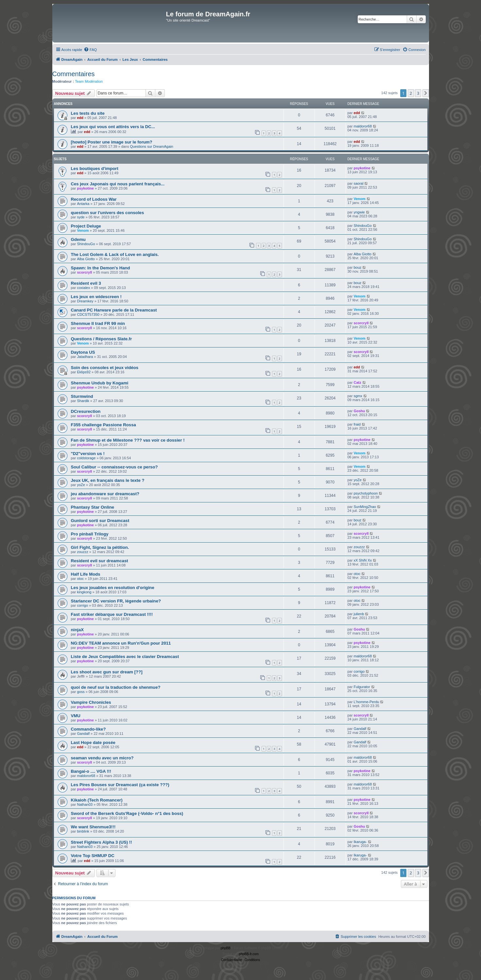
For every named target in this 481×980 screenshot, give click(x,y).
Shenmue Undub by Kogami (100, 383)
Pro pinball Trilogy (90, 534)
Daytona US (83, 352)
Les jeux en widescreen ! (96, 297)
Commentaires (74, 74)
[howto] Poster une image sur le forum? (112, 142)
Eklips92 (84, 372)
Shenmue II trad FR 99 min (98, 323)
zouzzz (82, 552)
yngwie (359, 212)
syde (81, 217)
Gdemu (78, 239)
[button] (426, 93)
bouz (357, 267)
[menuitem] (90, 50)
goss (81, 692)
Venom (359, 199)
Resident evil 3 (86, 283)
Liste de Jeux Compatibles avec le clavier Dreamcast (125, 657)
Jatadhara (85, 357)
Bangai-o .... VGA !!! (91, 771)
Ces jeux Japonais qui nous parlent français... (118, 184)
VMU (76, 716)
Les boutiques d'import (95, 169)
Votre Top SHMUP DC (93, 856)
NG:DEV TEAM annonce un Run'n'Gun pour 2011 (121, 643)
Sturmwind (82, 396)
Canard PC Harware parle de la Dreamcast (114, 310)
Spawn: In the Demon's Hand (101, 268)
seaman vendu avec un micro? (102, 758)
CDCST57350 (88, 314)
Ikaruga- (360, 842)
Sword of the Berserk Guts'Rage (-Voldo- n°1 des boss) (127, 813)
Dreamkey (85, 301)
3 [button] (418, 93)
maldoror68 (363, 126)
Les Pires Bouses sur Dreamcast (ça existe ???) (120, 785)
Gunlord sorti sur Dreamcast (100, 521)
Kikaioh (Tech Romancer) (97, 800)
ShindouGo (362, 226)
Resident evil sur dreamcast (100, 561)
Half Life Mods (86, 574)
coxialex (83, 288)
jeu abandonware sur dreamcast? (105, 494)
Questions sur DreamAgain (152, 146)
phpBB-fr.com (249, 954)
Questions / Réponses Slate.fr (102, 339)
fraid (357, 424)
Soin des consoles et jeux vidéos (105, 368)
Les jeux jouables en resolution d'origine (113, 588)
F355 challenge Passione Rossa (103, 425)
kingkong (84, 592)
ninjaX (77, 630)
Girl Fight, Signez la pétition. (100, 547)
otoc (80, 579)
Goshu (359, 411)
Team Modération (89, 81)
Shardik (83, 401)
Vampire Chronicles (91, 702)
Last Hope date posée (93, 743)
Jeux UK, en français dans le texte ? (108, 480)
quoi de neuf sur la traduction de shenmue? (116, 687)
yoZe (81, 485)
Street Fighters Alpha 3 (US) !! (102, 842)
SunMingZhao (365, 507)
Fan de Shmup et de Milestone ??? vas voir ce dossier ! (128, 440)
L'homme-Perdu (366, 702)
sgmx (358, 396)
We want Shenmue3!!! (93, 827)
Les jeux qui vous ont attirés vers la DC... (113, 127)
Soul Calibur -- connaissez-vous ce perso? (114, 467)
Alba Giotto (86, 259)
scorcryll (84, 272)
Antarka (83, 204)
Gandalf (83, 734)
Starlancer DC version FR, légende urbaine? (116, 601)
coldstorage (86, 458)
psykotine (362, 168)
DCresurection (86, 411)
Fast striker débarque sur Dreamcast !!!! (112, 614)
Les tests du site (88, 113)
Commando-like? (88, 729)
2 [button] (411, 93)
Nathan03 (85, 804)
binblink (83, 831)
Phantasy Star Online (93, 507)
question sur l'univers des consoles (108, 213)
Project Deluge (86, 226)
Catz (357, 382)
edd (80, 118)
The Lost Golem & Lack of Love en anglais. (115, 254)
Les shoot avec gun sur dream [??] (107, 672)
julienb (359, 614)
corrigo (82, 605)
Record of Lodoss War (94, 199)
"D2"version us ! (88, 454)
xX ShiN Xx (363, 560)
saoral (358, 183)
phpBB (226, 948)
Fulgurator (362, 687)
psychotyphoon (366, 493)
